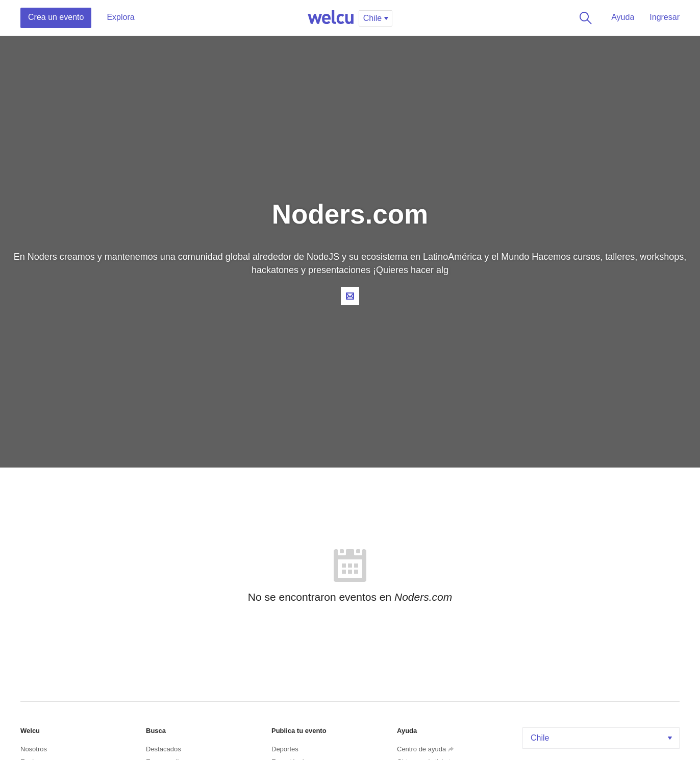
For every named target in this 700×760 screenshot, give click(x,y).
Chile (602, 738)
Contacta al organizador (350, 296)
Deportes (285, 749)
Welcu (331, 18)
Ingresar (665, 17)
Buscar (584, 18)
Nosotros (34, 749)
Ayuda (623, 17)
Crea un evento (56, 17)
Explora (120, 17)
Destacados (164, 749)
